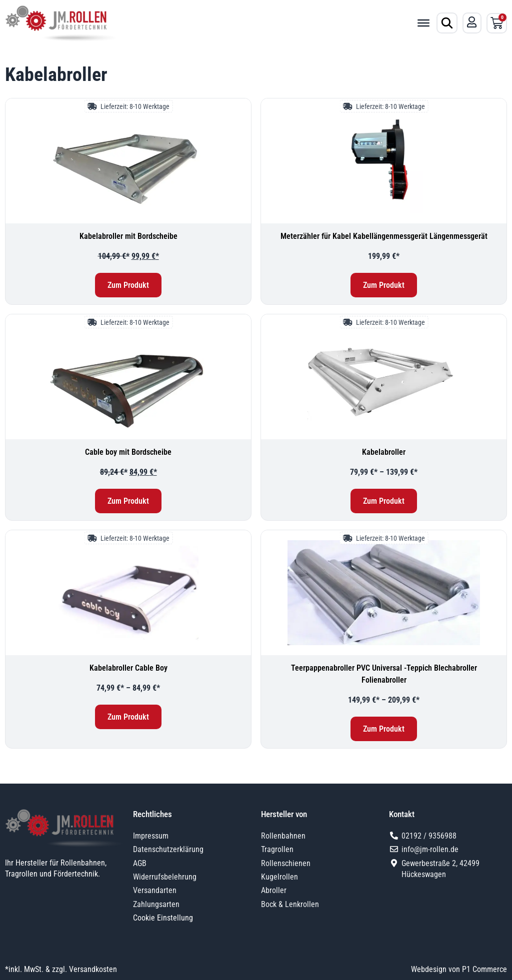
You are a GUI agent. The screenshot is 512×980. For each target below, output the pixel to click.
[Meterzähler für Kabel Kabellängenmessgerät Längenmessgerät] (384, 161)
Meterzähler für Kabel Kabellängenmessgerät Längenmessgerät (384, 236)
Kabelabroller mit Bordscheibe (128, 236)
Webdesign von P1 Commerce (459, 969)
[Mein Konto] (472, 22)
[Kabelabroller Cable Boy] (128, 593)
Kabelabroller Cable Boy (128, 668)
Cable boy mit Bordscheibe (128, 452)
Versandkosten (93, 969)
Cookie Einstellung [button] (163, 918)
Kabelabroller (384, 452)
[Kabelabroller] (384, 377)
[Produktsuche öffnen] (447, 23)
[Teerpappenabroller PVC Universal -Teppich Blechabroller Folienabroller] (384, 593)
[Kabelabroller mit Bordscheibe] (128, 161)
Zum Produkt (128, 285)
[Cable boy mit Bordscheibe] (128, 377)
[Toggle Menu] (423, 23)
